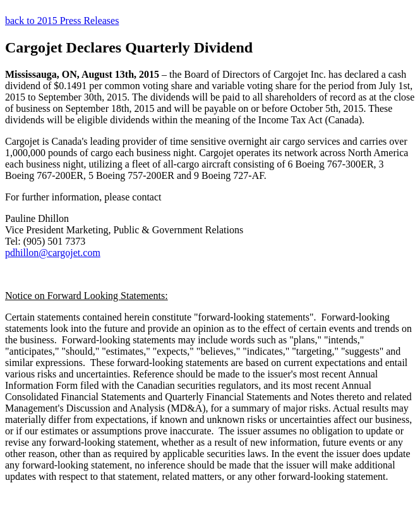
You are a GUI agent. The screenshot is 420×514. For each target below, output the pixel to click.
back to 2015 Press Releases (62, 21)
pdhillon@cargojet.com (53, 253)
